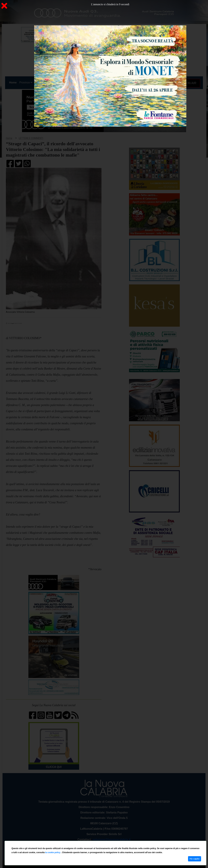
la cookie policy (53, 852)
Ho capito (195, 859)
